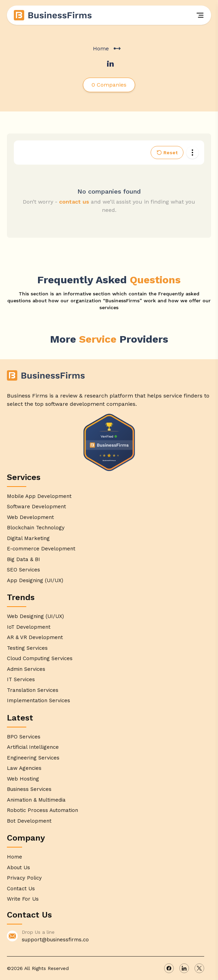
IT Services (21, 679)
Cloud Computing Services (40, 658)
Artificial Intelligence (33, 747)
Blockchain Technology (36, 528)
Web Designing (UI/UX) (35, 616)
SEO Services (23, 570)
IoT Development (29, 627)
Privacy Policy (24, 878)
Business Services (29, 789)
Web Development (30, 517)
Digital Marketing (28, 538)
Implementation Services (39, 700)
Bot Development (29, 821)
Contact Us (21, 889)
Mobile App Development (39, 496)
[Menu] (200, 15)
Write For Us (23, 899)
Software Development (36, 507)
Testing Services (27, 648)
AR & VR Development (35, 637)
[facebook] (169, 968)
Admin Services (26, 669)
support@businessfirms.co (55, 940)
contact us (74, 202)
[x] (199, 968)
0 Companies (109, 85)
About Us (18, 868)
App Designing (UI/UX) (35, 580)
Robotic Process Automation (42, 810)
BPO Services (24, 737)
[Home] (53, 15)
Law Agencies (24, 768)
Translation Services (33, 690)
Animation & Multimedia (36, 800)
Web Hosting (23, 779)
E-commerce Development (41, 549)
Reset (167, 153)
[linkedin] (184, 968)
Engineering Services (33, 758)
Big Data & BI (23, 559)
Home (101, 48)
